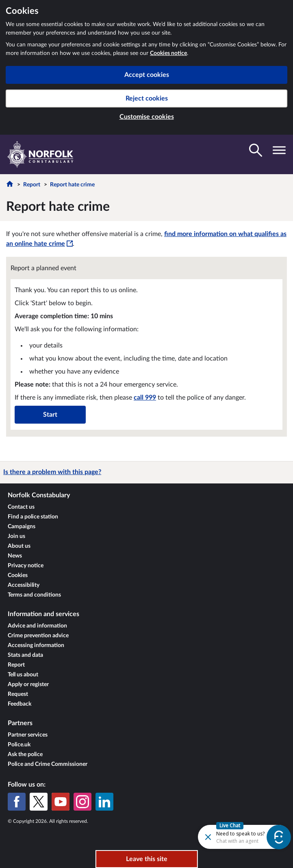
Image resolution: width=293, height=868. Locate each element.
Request (18, 694)
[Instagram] (82, 802)
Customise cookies (147, 117)
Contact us (21, 507)
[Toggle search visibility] (256, 150)
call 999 (145, 398)
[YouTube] (61, 802)
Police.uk (19, 745)
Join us (16, 536)
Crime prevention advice (38, 636)
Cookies (18, 575)
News (15, 556)
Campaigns (22, 527)
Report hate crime (72, 185)
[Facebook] (17, 802)
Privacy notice (26, 566)
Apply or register (28, 684)
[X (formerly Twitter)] (39, 802)
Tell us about (23, 675)
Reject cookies (147, 98)
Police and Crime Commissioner (48, 764)
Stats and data (25, 655)
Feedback (20, 704)
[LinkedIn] (104, 802)
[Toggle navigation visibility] (279, 150)
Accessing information (36, 645)
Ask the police (25, 754)
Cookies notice (168, 53)
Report (32, 185)
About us (19, 546)
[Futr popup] (223, 836)
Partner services (28, 735)
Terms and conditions (34, 595)
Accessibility (24, 585)
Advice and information (37, 626)
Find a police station (33, 517)
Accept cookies (147, 75)
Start (50, 415)
